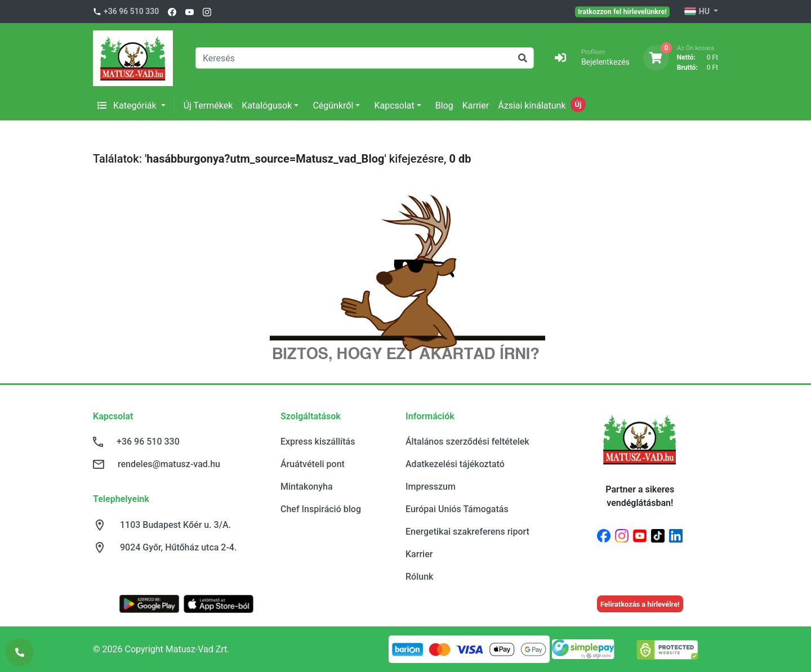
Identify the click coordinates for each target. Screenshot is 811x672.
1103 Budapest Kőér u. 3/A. (175, 525)
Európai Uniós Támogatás (457, 509)
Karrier (476, 106)
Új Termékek (208, 106)
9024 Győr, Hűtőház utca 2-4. (178, 547)
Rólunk (419, 577)
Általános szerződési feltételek (467, 442)
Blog (444, 106)
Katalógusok (267, 106)
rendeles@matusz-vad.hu (169, 464)
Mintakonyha (307, 487)
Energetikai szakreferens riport (467, 532)
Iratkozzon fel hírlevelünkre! (622, 11)
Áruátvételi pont (313, 464)
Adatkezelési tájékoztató (455, 464)
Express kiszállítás (318, 442)
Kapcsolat (394, 106)
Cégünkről (333, 106)
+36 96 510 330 (131, 11)
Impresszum (431, 487)
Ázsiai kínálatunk (532, 106)
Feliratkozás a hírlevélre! (640, 604)
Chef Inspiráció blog (321, 509)
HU (698, 12)
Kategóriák (128, 106)
